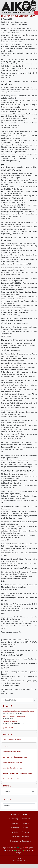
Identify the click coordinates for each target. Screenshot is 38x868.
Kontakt (26, 837)
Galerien (15, 832)
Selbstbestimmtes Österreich (12, 752)
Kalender (16, 828)
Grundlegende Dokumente (20, 819)
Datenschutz (26, 841)
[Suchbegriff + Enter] (17, 700)
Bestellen (25, 832)
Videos (26, 828)
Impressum (14, 841)
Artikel (25, 814)
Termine (26, 823)
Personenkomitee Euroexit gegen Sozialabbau (17, 773)
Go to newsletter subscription (12, 740)
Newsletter (16, 837)
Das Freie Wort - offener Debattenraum (15, 757)
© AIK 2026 (19, 858)
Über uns (16, 814)
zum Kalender (8, 728)
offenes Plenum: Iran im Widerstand (14, 716)
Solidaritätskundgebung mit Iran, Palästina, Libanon (19, 711)
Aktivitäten (16, 823)
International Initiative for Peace (13, 768)
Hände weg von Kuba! (10, 721)
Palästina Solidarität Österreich (12, 763)
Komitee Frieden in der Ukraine (13, 779)
